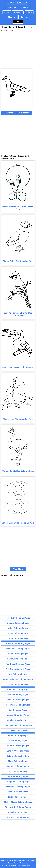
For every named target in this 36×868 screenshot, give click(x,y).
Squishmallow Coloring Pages (18, 725)
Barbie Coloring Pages (18, 695)
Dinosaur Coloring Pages (18, 659)
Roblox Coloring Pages (18, 797)
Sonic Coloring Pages (18, 654)
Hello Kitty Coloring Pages (18, 618)
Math (7, 12)
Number (25, 8)
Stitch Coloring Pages (18, 638)
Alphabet (12, 8)
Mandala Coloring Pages (18, 720)
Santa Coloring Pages (18, 684)
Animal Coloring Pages (18, 812)
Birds (29, 12)
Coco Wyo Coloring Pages (18, 705)
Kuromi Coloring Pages (18, 817)
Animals (18, 12)
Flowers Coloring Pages (18, 700)
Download (9, 113)
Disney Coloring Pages (18, 730)
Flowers (12, 17)
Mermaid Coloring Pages (18, 715)
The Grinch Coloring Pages (18, 669)
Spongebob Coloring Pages (18, 782)
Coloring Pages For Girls (18, 756)
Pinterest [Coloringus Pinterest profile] (31, 861)
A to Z (18, 22)
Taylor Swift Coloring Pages (18, 807)
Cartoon (24, 17)
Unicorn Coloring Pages (18, 623)
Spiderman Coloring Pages (18, 643)
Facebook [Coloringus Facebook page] (18, 861)
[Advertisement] (18, 50)
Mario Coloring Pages (18, 761)
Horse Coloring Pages (18, 736)
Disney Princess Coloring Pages (18, 679)
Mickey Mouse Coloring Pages (18, 802)
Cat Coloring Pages (18, 674)
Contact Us (24, 863)
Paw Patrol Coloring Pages (18, 664)
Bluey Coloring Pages (18, 633)
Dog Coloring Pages (18, 710)
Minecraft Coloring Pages (18, 689)
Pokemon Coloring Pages (18, 649)
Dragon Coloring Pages (18, 766)
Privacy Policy (13, 863)
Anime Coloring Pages (18, 792)
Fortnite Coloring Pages (18, 746)
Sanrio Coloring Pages (18, 776)
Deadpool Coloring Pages (18, 787)
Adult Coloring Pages (18, 628)
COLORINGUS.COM (18, 3)
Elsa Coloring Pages (18, 741)
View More (24, 113)
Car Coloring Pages (18, 771)
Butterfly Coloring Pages (18, 751)
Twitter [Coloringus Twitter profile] (25, 861)
